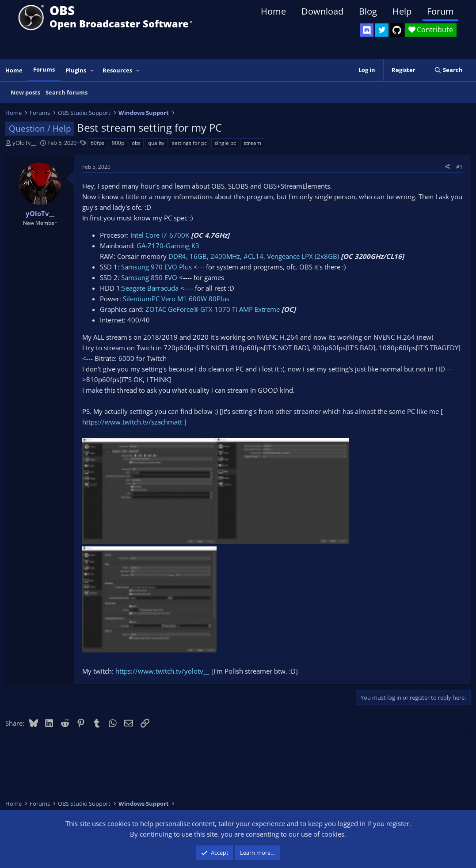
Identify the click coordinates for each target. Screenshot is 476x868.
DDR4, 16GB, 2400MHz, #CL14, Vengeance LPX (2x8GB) (253, 256)
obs (136, 143)
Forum (440, 11)
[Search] (448, 70)
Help (402, 11)
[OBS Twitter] (382, 30)
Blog (368, 11)
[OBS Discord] (367, 30)
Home (273, 11)
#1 (459, 167)
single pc (225, 143)
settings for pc (189, 143)
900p (118, 143)
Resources (117, 70)
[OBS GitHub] (397, 30)
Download (322, 11)
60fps (97, 143)
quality (156, 143)
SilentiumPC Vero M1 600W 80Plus (176, 299)
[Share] (447, 167)
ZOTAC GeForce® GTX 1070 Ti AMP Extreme (213, 309)
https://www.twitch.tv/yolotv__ (162, 671)
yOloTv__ (24, 143)
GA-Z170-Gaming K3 (168, 246)
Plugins (76, 70)
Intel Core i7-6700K (160, 235)
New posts (25, 92)
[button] (92, 70)
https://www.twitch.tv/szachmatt (132, 422)
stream (252, 143)
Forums (44, 69)
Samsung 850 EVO (149, 277)
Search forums (67, 92)
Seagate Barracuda (150, 288)
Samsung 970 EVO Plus (156, 267)
